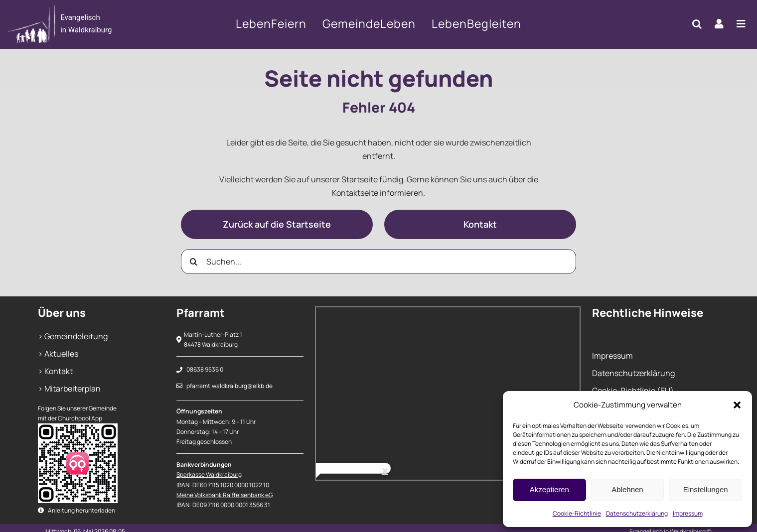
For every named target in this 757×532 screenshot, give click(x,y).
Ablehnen (627, 489)
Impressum (688, 513)
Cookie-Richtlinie (577, 513)
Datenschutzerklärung (637, 513)
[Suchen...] (378, 262)
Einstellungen (706, 489)
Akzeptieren (549, 489)
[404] (82, 24)
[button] (737, 405)
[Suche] (193, 262)
